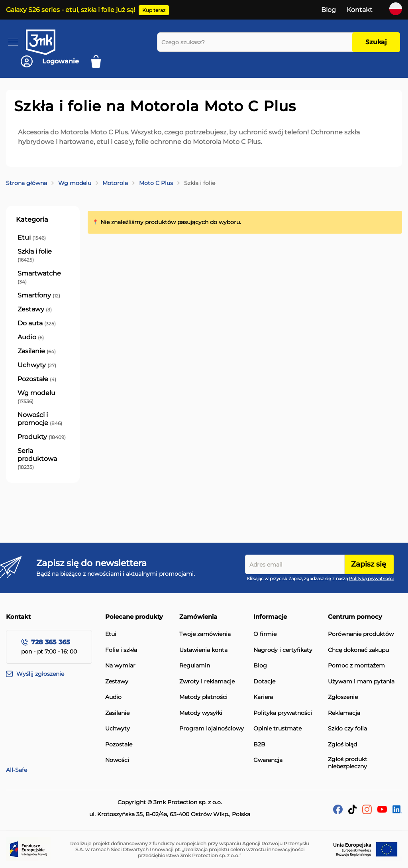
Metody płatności (203, 697)
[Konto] (50, 61)
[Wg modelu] (43, 397)
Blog (329, 10)
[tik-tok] (352, 812)
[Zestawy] (35, 309)
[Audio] (31, 337)
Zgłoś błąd (342, 745)
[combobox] (257, 42)
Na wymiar (120, 666)
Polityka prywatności (283, 713)
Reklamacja (344, 713)
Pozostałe (119, 745)
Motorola (115, 183)
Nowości (117, 760)
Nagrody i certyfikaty (283, 650)
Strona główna (26, 183)
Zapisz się (369, 564)
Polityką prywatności (371, 579)
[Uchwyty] (37, 365)
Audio (113, 697)
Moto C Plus (156, 183)
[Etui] (32, 238)
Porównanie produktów (361, 634)
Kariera (263, 697)
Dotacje (264, 682)
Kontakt (360, 10)
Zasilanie (117, 713)
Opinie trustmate (278, 729)
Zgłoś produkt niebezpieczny (348, 763)
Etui (111, 634)
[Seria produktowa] (43, 459)
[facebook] (338, 812)
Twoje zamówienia (205, 634)
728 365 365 (51, 642)
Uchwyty (118, 729)
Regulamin (195, 666)
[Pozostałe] (37, 379)
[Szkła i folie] (43, 256)
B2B (259, 745)
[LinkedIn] (397, 811)
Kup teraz (154, 10)
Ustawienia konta (203, 650)
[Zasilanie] (37, 351)
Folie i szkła (121, 650)
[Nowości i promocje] (43, 419)
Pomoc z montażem (356, 666)
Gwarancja (268, 760)
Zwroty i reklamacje (207, 682)
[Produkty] (42, 437)
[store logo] (48, 42)
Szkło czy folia (347, 729)
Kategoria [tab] (32, 219)
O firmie (265, 634)
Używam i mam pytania (361, 682)
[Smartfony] (39, 295)
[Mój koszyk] (99, 61)
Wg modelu (75, 183)
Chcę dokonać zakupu (358, 650)
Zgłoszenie (343, 697)
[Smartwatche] (43, 278)
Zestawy (117, 682)
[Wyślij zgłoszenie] (56, 674)
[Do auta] (37, 323)
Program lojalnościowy (212, 729)
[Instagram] (367, 812)
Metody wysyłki (201, 713)
